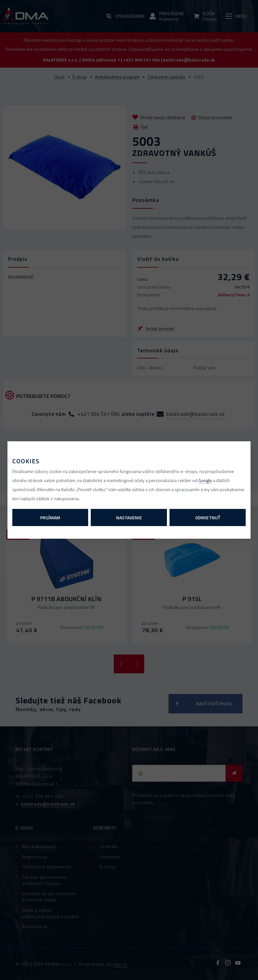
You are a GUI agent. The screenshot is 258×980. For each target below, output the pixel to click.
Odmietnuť (208, 518)
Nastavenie (129, 518)
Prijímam (50, 518)
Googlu (205, 480)
